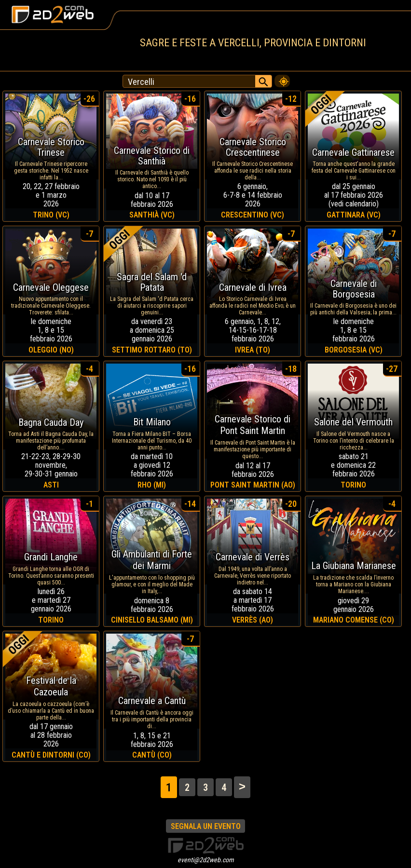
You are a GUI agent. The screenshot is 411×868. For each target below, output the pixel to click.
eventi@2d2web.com (206, 860)
